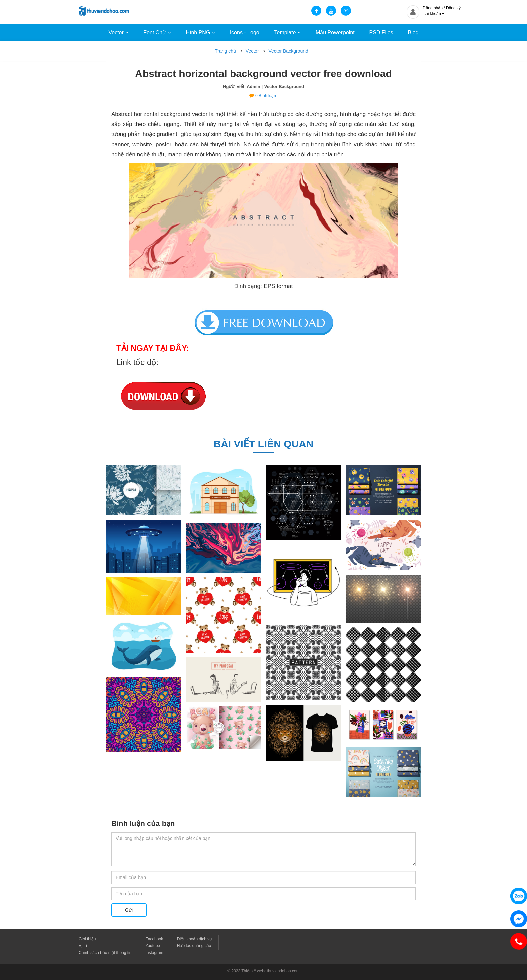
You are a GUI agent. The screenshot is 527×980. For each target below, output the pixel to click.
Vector (118, 32)
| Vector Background (283, 87)
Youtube (153, 946)
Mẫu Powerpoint (335, 32)
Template (288, 32)
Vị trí (83, 946)
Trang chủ (226, 51)
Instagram (154, 953)
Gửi (129, 910)
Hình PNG (200, 32)
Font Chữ (157, 32)
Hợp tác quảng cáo (194, 946)
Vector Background (288, 51)
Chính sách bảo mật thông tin (105, 953)
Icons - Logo (245, 32)
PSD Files (381, 32)
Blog (413, 32)
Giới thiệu (87, 939)
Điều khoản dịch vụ (194, 939)
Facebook (154, 939)
